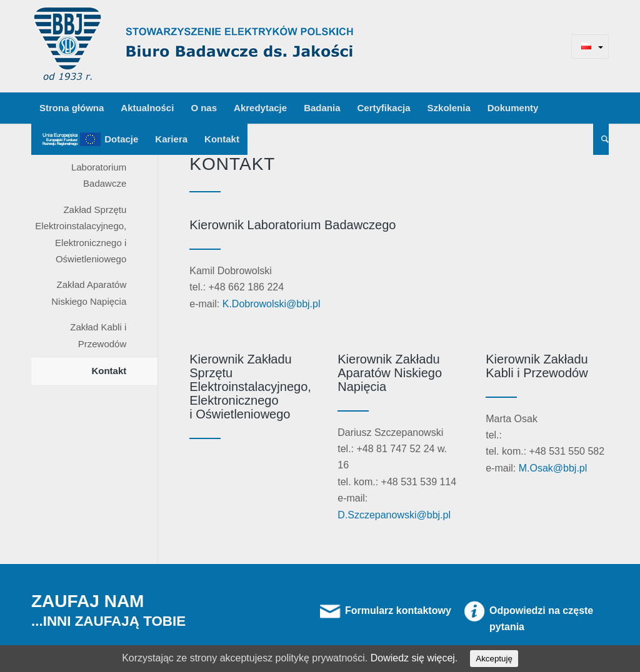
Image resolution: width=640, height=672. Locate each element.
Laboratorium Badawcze (99, 175)
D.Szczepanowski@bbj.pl (394, 515)
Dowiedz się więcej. (414, 658)
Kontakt (109, 371)
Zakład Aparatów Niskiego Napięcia (89, 293)
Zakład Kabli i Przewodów (98, 335)
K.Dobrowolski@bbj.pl (272, 304)
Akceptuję (494, 659)
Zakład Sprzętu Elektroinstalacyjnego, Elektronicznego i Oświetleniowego (81, 234)
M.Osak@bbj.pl (553, 468)
